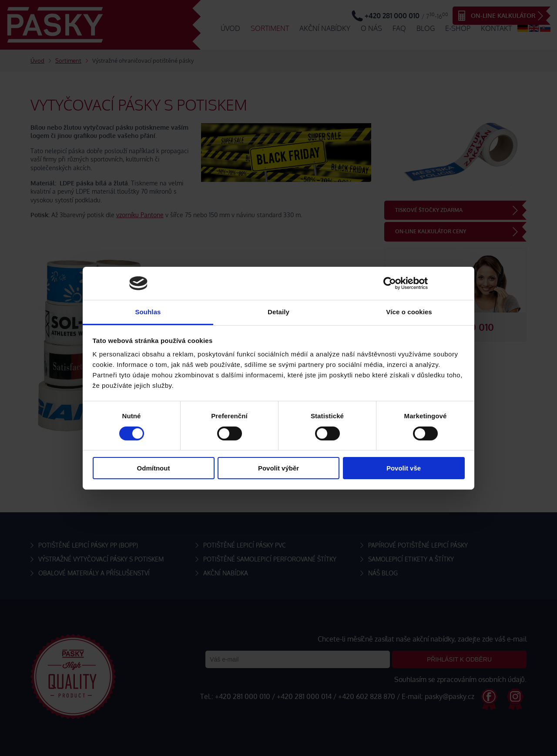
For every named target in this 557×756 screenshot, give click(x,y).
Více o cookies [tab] (409, 312)
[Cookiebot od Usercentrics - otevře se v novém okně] (390, 283)
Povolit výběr (278, 468)
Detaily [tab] (278, 312)
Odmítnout (154, 468)
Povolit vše (404, 468)
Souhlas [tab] (148, 312)
